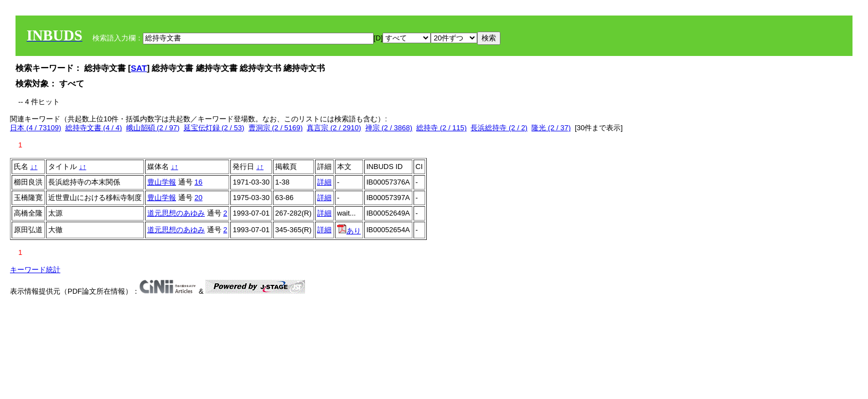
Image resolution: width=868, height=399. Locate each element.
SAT (139, 68)
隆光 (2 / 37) (551, 128)
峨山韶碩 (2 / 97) (153, 128)
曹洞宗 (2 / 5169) (276, 128)
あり (349, 231)
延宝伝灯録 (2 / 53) (214, 128)
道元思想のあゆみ (176, 213)
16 (198, 182)
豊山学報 (162, 182)
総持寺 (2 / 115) (441, 128)
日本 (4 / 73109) (36, 128)
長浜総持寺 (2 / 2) (499, 128)
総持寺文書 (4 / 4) (94, 128)
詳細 (324, 182)
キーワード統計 (35, 270)
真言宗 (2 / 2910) (334, 128)
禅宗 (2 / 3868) (389, 128)
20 (198, 198)
